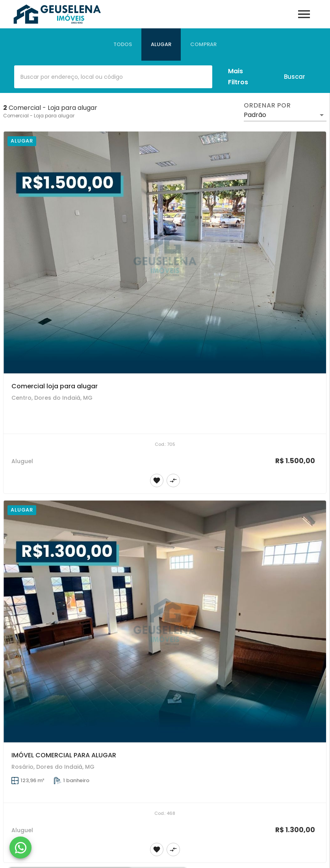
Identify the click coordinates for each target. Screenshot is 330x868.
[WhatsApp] (20, 848)
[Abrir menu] (304, 14)
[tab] (123, 45)
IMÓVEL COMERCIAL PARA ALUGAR (64, 755)
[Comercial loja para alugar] (165, 252)
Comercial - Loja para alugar (39, 116)
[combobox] (113, 77)
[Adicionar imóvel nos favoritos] (157, 480)
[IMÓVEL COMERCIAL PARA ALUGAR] (165, 621)
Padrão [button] (255, 115)
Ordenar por (267, 106)
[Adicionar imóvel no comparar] (173, 480)
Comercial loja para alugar (55, 386)
